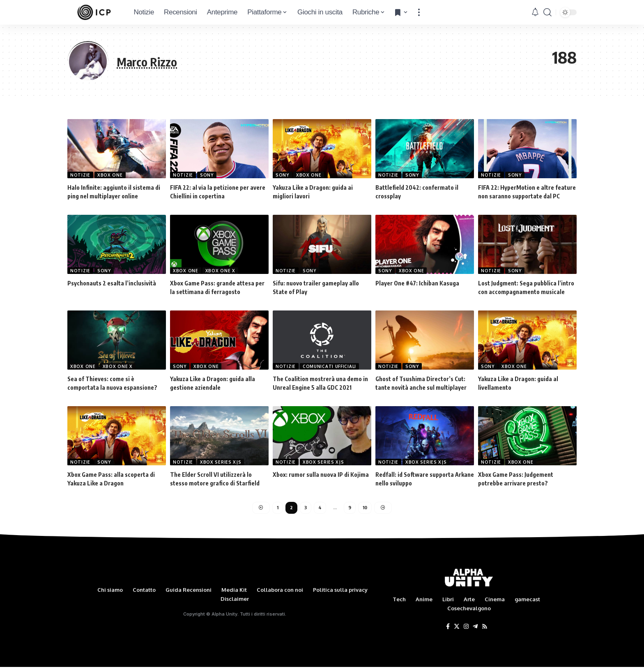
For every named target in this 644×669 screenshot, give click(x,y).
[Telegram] (475, 628)
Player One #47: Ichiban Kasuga (417, 283)
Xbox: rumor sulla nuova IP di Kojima (321, 475)
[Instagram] (466, 628)
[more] (419, 12)
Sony (207, 175)
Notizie (80, 175)
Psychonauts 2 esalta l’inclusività (112, 283)
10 (365, 509)
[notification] (535, 12)
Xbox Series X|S (221, 462)
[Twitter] (457, 628)
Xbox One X (220, 271)
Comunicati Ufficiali (329, 366)
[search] (547, 12)
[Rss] (485, 628)
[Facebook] (448, 628)
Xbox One (110, 175)
